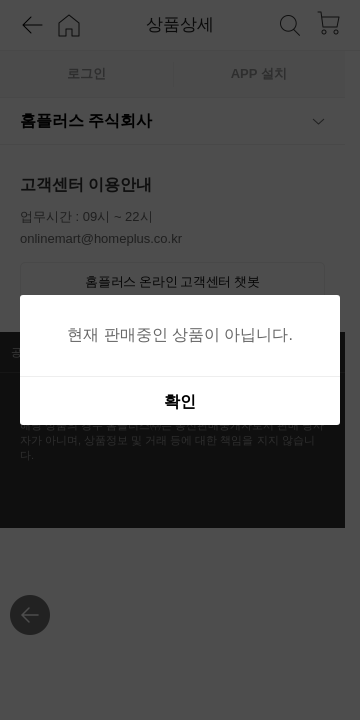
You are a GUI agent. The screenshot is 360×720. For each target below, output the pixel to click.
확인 (180, 401)
